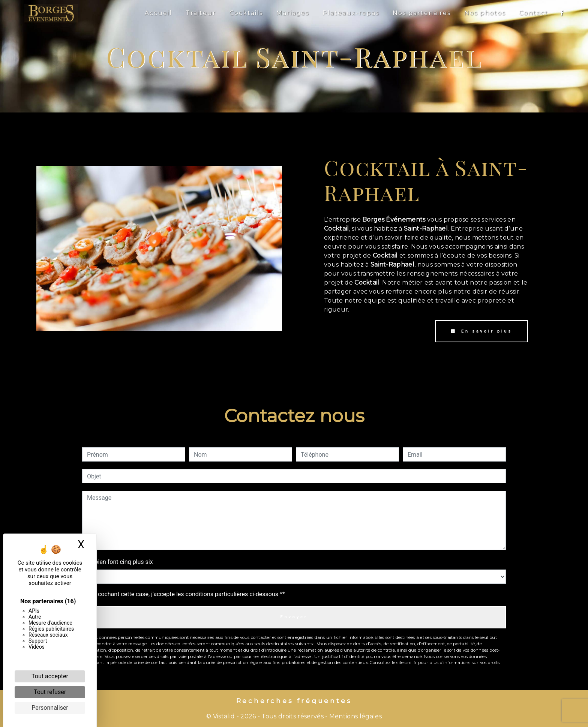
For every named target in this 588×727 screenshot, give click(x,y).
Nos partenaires (422, 13)
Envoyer (294, 617)
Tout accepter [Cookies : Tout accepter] (50, 676)
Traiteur (201, 13)
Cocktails (246, 13)
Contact (534, 13)
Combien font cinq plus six (118, 562)
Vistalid (224, 716)
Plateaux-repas (351, 13)
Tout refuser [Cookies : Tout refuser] (50, 692)
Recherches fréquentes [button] (294, 701)
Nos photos (485, 13)
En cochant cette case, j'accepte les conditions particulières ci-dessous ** (187, 594)
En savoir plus (481, 331)
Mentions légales (355, 716)
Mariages (293, 13)
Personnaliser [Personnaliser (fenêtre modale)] (50, 708)
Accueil (158, 13)
